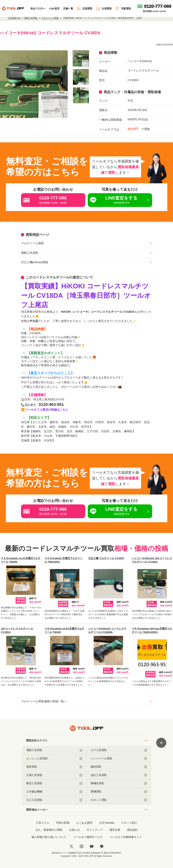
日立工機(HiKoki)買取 (35, 262)
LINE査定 (54, 8)
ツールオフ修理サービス (88, 837)
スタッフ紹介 (129, 823)
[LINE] (102, 846)
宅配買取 (123, 8)
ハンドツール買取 (119, 759)
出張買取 (104, 8)
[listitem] (81, 58)
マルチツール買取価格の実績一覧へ (44, 701)
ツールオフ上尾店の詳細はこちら (47, 410)
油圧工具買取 (119, 775)
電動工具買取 (30, 253)
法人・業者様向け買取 (49, 830)
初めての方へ (38, 8)
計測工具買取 (54, 775)
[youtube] (92, 846)
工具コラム (43, 823)
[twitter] (71, 846)
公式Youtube (107, 823)
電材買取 (54, 767)
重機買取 (119, 792)
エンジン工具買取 (54, 759)
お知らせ (74, 830)
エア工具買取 (119, 750)
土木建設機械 (54, 792)
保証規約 (132, 830)
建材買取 (119, 767)
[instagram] (82, 846)
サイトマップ (95, 830)
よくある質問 (84, 823)
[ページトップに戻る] (161, 743)
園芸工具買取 (54, 783)
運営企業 (115, 830)
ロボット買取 (119, 800)
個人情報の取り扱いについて (49, 837)
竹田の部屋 (63, 823)
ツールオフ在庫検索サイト (126, 837)
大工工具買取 (54, 800)
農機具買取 (119, 783)
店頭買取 (84, 8)
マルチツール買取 (32, 243)
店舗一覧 (68, 8)
